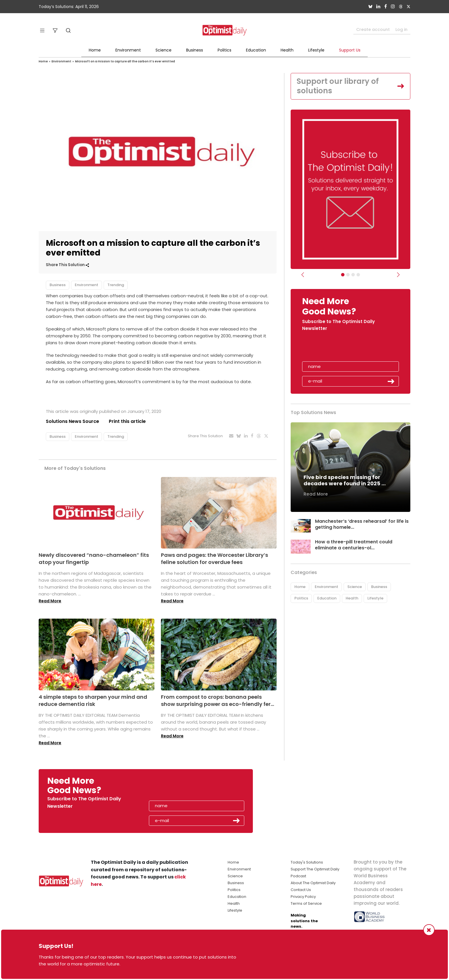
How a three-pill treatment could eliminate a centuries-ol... (354, 545)
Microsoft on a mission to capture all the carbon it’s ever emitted (125, 61)
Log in (401, 29)
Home (95, 50)
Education (256, 50)
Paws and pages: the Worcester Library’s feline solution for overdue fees (214, 559)
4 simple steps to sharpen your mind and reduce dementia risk (93, 700)
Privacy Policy (303, 897)
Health (287, 50)
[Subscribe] (343, 275)
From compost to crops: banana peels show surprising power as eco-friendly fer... (217, 700)
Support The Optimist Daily (315, 869)
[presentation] (335, 348)
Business (195, 50)
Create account (373, 29)
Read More (50, 601)
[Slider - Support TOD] (353, 275)
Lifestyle (316, 50)
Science (164, 50)
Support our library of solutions (338, 86)
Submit (391, 381)
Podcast (298, 876)
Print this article (127, 421)
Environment (128, 50)
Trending (116, 285)
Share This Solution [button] (67, 265)
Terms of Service (306, 903)
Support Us (350, 50)
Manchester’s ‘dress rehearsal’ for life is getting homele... (362, 524)
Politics (224, 50)
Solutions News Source (72, 421)
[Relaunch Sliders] (358, 275)
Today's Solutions (307, 862)
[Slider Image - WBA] (348, 275)
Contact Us (301, 890)
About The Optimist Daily (313, 883)
